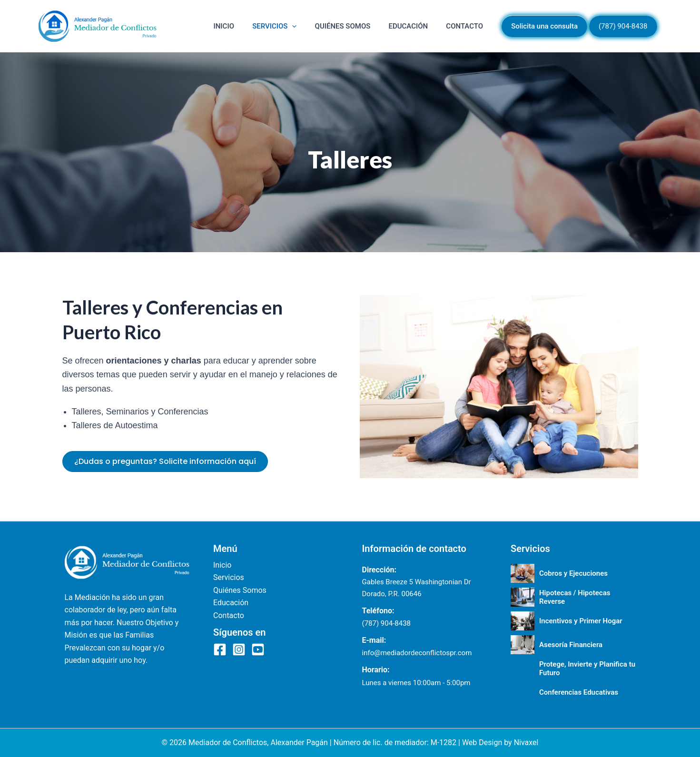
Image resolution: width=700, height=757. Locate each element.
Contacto (469, 26)
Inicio (267, 26)
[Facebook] (220, 649)
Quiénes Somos (367, 26)
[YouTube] (258, 649)
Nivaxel (526, 742)
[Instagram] (239, 649)
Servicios (308, 26)
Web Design (482, 742)
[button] (326, 26)
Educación (423, 26)
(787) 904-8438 (387, 623)
